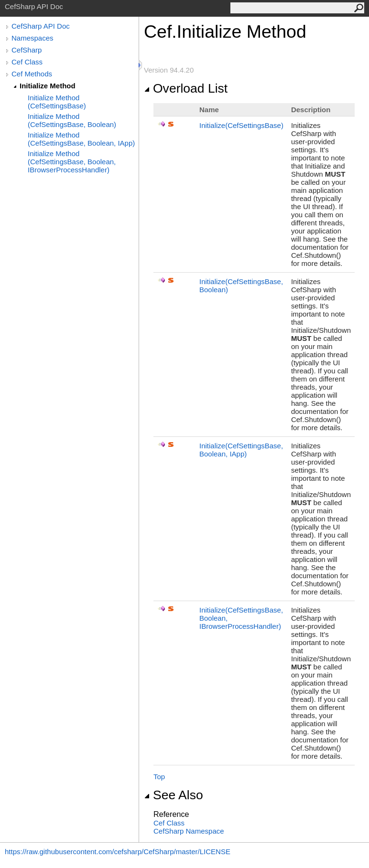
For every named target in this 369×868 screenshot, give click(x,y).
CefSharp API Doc (41, 26)
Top (159, 777)
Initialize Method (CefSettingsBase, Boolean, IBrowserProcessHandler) (72, 162)
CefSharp (27, 50)
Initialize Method (48, 86)
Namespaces (33, 38)
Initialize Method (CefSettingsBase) (57, 102)
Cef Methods (32, 74)
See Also (174, 795)
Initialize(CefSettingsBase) (241, 125)
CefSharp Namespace (189, 831)
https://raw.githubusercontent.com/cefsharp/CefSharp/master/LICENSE (118, 852)
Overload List (186, 88)
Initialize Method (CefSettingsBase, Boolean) (72, 120)
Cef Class (27, 62)
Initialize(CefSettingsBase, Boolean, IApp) (241, 450)
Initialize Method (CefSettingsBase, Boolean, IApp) (81, 139)
